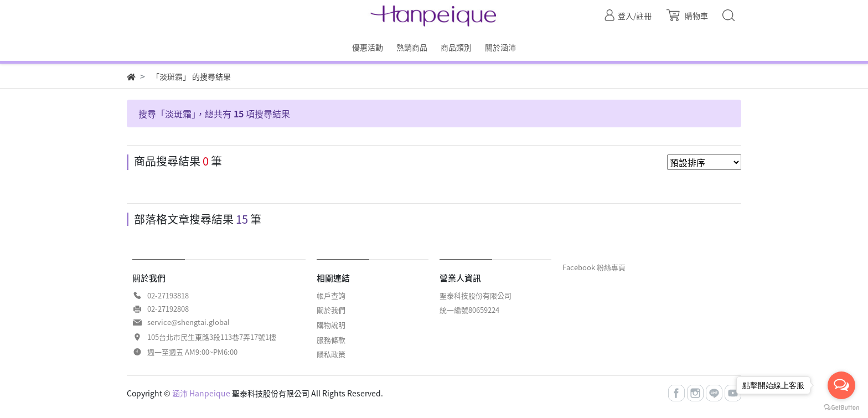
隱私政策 (331, 354)
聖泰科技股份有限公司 (476, 295)
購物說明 (331, 325)
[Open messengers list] (841, 385)
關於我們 (331, 310)
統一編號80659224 (469, 310)
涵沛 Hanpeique (201, 393)
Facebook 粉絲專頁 (594, 267)
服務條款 (331, 340)
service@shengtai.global (188, 322)
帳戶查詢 (331, 295)
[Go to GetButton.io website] (841, 407)
